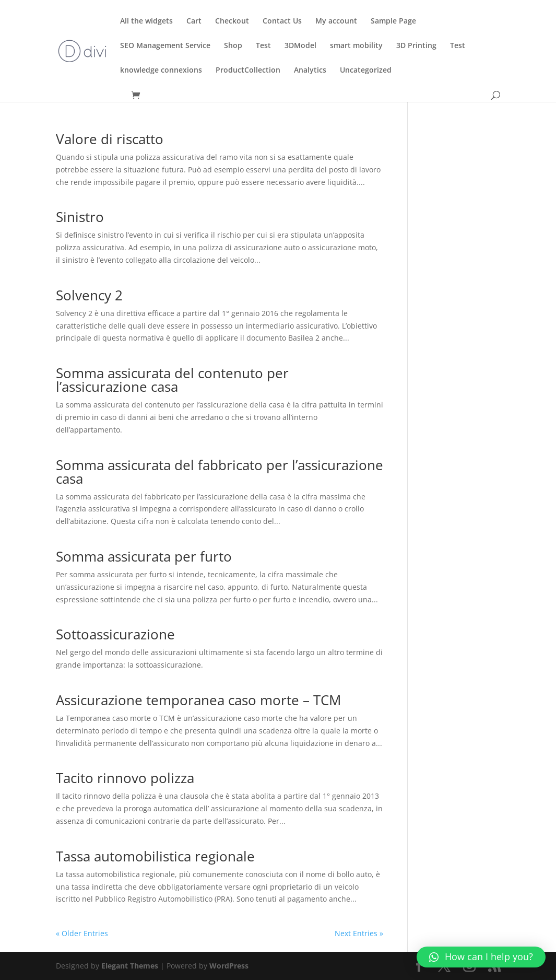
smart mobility (356, 46)
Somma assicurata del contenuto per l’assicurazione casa (172, 380)
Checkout (232, 21)
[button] (481, 957)
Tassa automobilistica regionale (155, 856)
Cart (194, 21)
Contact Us (282, 21)
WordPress (229, 966)
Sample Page (393, 21)
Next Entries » (359, 933)
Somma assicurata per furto (144, 556)
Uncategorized (366, 71)
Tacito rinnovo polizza (125, 778)
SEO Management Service (165, 46)
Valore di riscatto (110, 139)
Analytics (310, 71)
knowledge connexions (161, 71)
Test (263, 46)
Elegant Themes (130, 966)
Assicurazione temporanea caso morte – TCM (198, 700)
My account (336, 21)
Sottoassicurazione (115, 634)
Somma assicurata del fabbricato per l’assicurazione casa (220, 472)
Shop (233, 46)
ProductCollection (248, 71)
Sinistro (80, 217)
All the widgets (146, 21)
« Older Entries (82, 933)
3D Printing (416, 46)
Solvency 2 (89, 295)
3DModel (300, 46)
